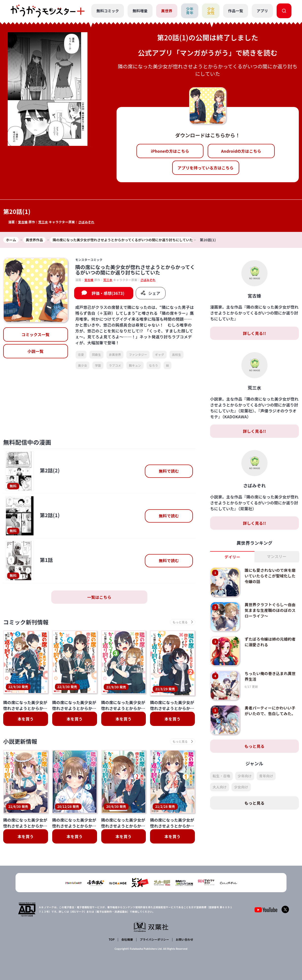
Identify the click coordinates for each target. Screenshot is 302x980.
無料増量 (140, 11)
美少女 (83, 365)
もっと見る (254, 746)
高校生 (176, 355)
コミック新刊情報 (27, 622)
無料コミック (107, 11)
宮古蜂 (23, 222)
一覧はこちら (99, 597)
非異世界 (115, 355)
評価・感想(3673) (108, 293)
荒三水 (43, 222)
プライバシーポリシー (154, 940)
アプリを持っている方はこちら (206, 168)
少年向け (245, 776)
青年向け (266, 776)
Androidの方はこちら (241, 151)
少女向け (241, 787)
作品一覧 (236, 11)
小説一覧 (36, 351)
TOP (112, 940)
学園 (98, 365)
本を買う (25, 719)
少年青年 (190, 11)
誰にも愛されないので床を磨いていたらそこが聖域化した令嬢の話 (271, 576)
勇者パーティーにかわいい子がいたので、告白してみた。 (271, 711)
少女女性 (211, 11)
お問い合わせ (184, 940)
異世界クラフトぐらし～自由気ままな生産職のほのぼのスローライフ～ (271, 610)
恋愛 (81, 355)
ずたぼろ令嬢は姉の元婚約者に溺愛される (271, 642)
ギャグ (159, 355)
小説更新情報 (21, 742)
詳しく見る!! (254, 333)
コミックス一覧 (35, 335)
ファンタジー (138, 355)
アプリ (262, 11)
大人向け (220, 787)
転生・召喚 (221, 776)
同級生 (96, 355)
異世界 (167, 11)
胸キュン (135, 365)
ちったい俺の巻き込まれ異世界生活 (271, 676)
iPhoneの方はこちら (170, 151)
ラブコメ (115, 365)
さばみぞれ (87, 222)
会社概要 (127, 940)
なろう (154, 365)
